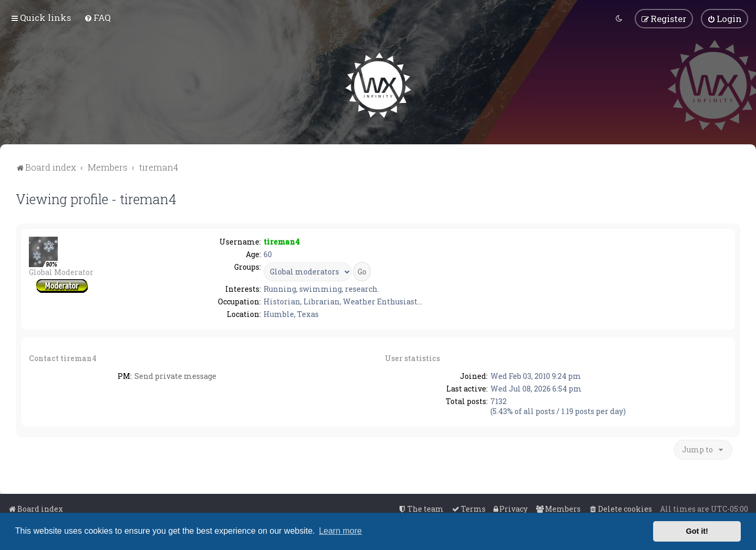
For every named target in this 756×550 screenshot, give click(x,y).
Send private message (175, 376)
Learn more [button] (340, 531)
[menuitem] (97, 18)
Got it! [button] (697, 531)
